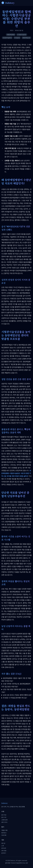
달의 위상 (4, 815)
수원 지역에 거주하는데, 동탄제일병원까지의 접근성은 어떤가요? (16, 685)
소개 (3, 846)
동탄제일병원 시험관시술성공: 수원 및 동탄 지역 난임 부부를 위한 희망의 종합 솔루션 (16, 473)
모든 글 (3, 843)
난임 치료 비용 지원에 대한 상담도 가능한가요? (16, 691)
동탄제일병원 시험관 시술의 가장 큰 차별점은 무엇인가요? (16, 679)
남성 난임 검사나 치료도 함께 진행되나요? (17, 695)
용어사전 (4, 848)
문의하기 (4, 853)
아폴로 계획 (4, 830)
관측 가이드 (4, 822)
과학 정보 (4, 851)
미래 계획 (4, 835)
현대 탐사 (4, 833)
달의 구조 (4, 817)
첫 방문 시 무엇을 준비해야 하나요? (15, 698)
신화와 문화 (4, 820)
